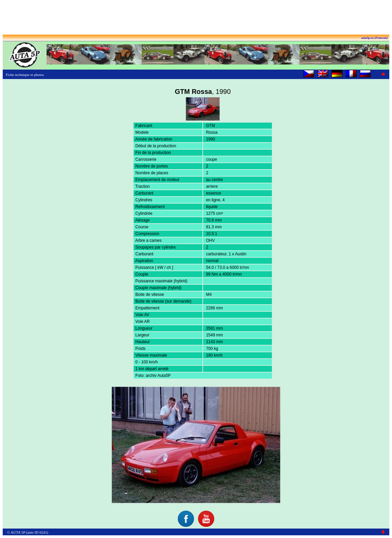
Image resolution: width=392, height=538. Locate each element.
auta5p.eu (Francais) (375, 38)
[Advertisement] (196, 18)
